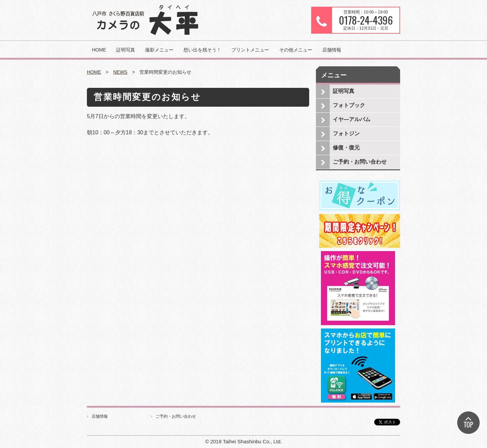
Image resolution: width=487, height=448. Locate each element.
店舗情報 (332, 50)
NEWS (120, 72)
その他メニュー (296, 50)
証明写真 (126, 50)
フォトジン (346, 133)
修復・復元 (346, 148)
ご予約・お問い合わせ (360, 162)
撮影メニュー (159, 50)
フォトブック (349, 105)
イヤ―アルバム (352, 119)
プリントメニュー (250, 50)
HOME (99, 50)
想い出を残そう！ (202, 50)
